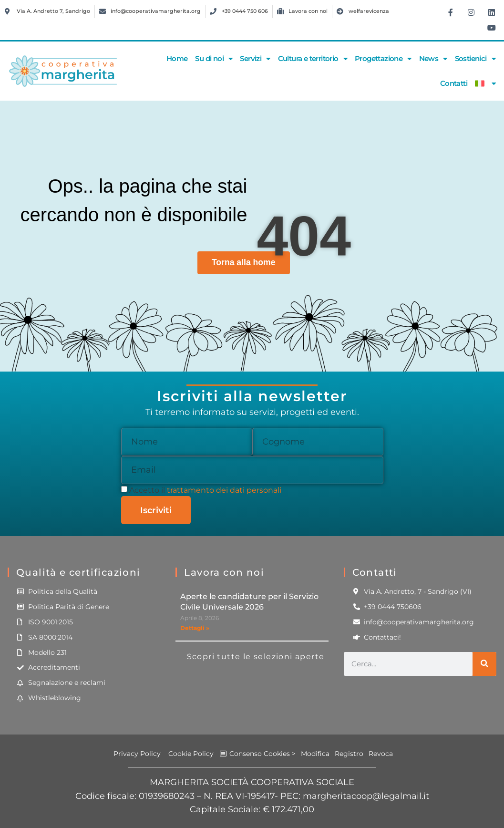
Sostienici (475, 59)
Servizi (255, 59)
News (433, 59)
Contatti (454, 83)
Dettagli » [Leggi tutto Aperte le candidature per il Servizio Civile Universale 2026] (195, 628)
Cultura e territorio (313, 59)
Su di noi (214, 59)
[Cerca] (484, 664)
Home (177, 58)
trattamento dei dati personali (224, 490)
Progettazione (383, 59)
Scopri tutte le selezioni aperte (256, 657)
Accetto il (205, 490)
